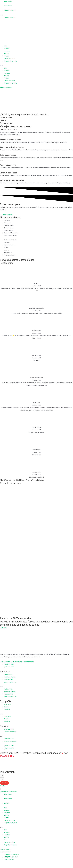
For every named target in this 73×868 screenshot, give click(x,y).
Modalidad (7, 48)
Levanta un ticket (9, 729)
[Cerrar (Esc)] (2, 864)
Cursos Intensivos (9, 58)
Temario (6, 53)
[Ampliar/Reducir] (15, 864)
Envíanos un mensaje (10, 732)
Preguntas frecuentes (10, 61)
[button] (36, 15)
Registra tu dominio (10, 677)
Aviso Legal (7, 704)
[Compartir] (6, 864)
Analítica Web (8, 674)
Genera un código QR (10, 682)
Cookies (6, 707)
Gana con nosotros (10, 10)
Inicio (6, 46)
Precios (6, 56)
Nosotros (7, 51)
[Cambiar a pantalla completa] (10, 864)
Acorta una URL (9, 679)
